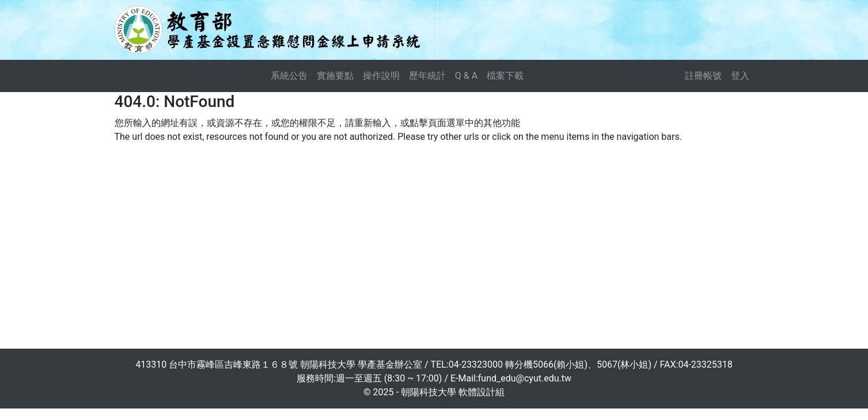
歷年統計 (427, 76)
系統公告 (289, 76)
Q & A (466, 76)
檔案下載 (505, 76)
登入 (740, 76)
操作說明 (381, 76)
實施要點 (335, 76)
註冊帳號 (703, 76)
